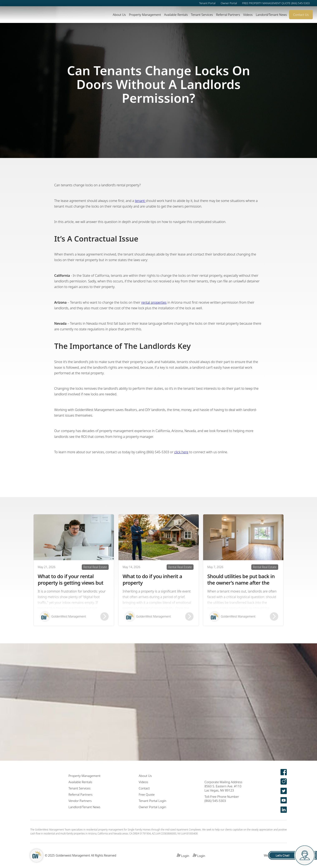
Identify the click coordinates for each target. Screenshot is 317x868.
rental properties (154, 302)
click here (181, 452)
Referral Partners (228, 15)
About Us (119, 15)
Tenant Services (202, 15)
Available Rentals (176, 15)
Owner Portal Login (152, 807)
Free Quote (147, 794)
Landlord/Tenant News (84, 807)
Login (183, 856)
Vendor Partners (80, 801)
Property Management (145, 15)
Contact (144, 788)
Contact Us (301, 15)
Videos (248, 15)
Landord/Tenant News (271, 15)
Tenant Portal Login (152, 801)
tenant (140, 201)
